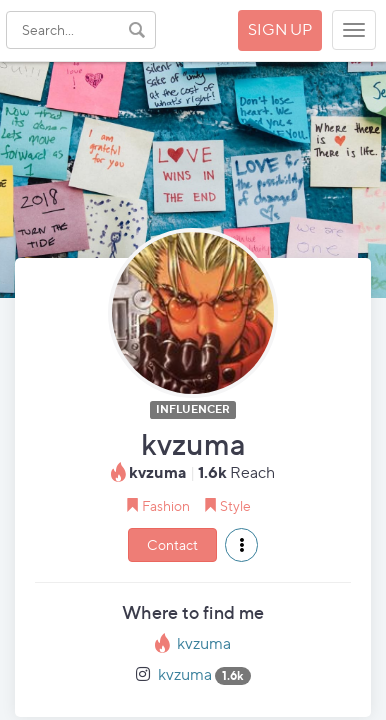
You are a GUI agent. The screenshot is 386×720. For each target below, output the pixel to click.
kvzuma (204, 643)
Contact (172, 544)
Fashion (166, 505)
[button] (241, 545)
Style (235, 505)
